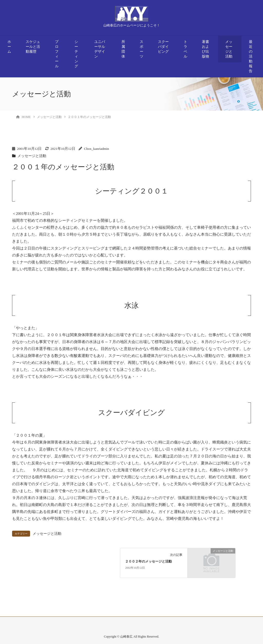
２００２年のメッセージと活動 (148, 562)
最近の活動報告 (251, 56)
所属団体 (123, 49)
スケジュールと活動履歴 (33, 47)
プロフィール (57, 54)
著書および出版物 (205, 49)
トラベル (185, 49)
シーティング (76, 54)
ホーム (9, 47)
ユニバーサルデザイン (100, 49)
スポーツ (142, 49)
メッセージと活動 (229, 49)
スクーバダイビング (163, 47)
